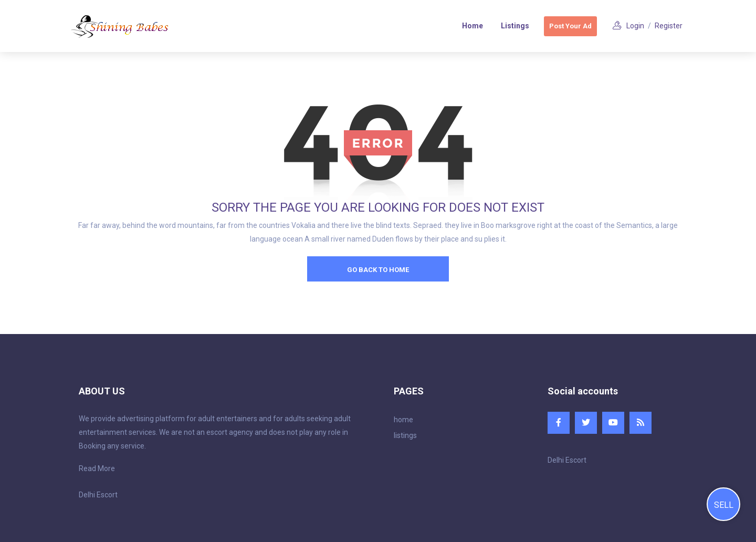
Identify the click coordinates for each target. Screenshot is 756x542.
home (403, 420)
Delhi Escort (98, 495)
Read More (97, 468)
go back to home (378, 270)
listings (405, 435)
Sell (724, 505)
